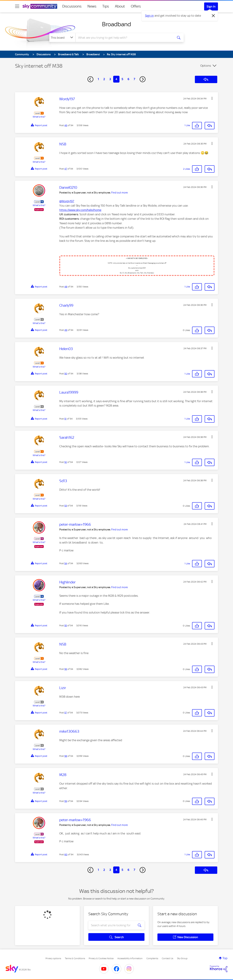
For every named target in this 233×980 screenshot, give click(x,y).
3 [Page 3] (110, 79)
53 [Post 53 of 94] (66, 506)
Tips (106, 6)
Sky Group (182, 958)
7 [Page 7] (134, 79)
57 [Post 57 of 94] (66, 713)
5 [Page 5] (122, 79)
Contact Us (167, 958)
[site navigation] (17, 6)
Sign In (211, 6)
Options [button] (206, 66)
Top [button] (225, 958)
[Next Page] (143, 79)
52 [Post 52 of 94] (66, 462)
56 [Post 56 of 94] (66, 669)
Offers (136, 6)
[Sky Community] (40, 6)
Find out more (119, 193)
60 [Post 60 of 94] (66, 854)
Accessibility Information (130, 958)
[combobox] (124, 38)
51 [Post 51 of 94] (65, 419)
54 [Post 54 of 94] (66, 563)
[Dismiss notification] (213, 16)
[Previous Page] (90, 79)
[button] (212, 98)
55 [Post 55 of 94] (66, 625)
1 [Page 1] (98, 79)
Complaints (152, 958)
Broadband (116, 24)
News (92, 6)
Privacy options (53, 958)
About (120, 6)
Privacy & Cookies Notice (101, 958)
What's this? (39, 117)
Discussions (72, 6)
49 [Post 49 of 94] (66, 330)
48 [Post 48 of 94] (66, 287)
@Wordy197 (67, 201)
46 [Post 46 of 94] (66, 125)
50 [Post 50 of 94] (66, 374)
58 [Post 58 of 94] (66, 756)
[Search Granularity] (62, 38)
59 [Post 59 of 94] (66, 801)
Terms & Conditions (75, 958)
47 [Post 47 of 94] (66, 169)
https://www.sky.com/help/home (80, 210)
